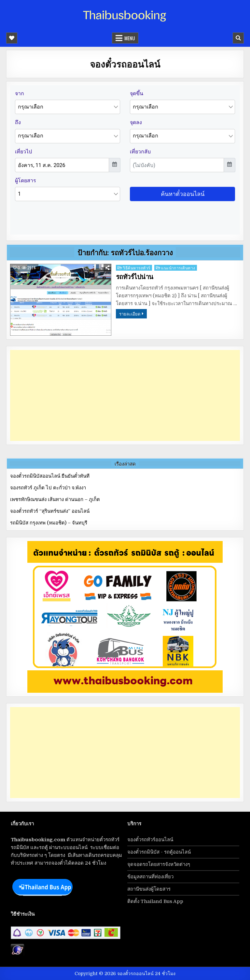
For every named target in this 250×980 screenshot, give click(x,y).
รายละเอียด (130, 314)
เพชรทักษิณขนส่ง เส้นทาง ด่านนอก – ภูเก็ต (55, 499)
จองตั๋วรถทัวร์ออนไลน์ (150, 840)
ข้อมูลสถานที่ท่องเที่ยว (150, 877)
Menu (130, 38)
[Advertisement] (125, 395)
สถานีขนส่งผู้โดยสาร (149, 889)
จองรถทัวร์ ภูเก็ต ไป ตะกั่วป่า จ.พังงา (48, 488)
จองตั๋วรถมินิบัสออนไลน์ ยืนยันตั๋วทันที (50, 476)
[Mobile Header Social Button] (12, 38)
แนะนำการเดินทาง (178, 268)
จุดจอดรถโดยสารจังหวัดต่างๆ (159, 864)
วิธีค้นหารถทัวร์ (137, 268)
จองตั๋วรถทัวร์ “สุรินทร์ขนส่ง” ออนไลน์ (50, 511)
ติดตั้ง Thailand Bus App (155, 901)
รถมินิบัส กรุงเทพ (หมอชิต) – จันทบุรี (49, 523)
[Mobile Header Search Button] (238, 38)
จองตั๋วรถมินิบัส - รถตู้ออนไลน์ (159, 852)
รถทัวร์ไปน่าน (135, 277)
